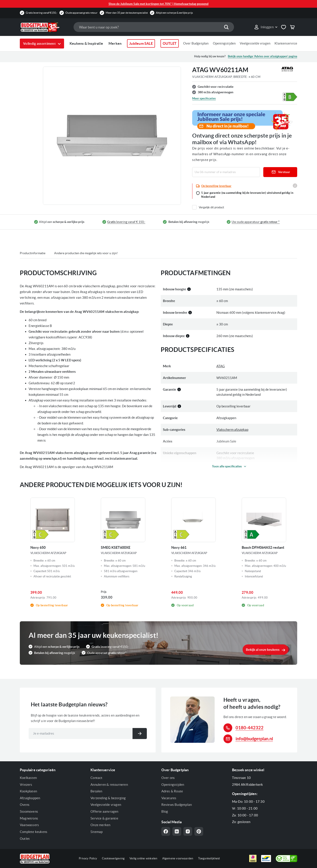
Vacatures (169, 798)
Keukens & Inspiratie (86, 43)
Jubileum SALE (141, 43)
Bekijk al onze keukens (263, 650)
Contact (96, 778)
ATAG (221, 366)
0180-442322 (250, 728)
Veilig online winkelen (143, 858)
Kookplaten (28, 791)
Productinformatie (33, 253)
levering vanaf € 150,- (126, 222)
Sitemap (97, 832)
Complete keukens (34, 832)
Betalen (96, 791)
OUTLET (170, 43)
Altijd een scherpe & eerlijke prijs (174, 13)
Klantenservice (286, 43)
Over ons (168, 778)
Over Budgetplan (196, 43)
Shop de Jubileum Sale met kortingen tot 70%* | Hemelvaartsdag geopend (158, 4)
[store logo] (44, 27)
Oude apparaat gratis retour (81, 13)
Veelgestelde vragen (255, 43)
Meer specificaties (204, 98)
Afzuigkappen (30, 798)
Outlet (25, 839)
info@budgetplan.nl (254, 739)
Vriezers (26, 785)
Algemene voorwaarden (178, 858)
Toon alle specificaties (227, 466)
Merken (115, 43)
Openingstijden (224, 43)
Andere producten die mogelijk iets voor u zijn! (86, 253)
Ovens (25, 805)
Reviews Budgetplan (177, 805)
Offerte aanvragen (104, 811)
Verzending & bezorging (108, 798)
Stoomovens (29, 811)
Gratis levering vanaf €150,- (41, 13)
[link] (266, 27)
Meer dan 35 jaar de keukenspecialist (127, 13)
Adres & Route (172, 791)
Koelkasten (28, 778)
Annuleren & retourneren (109, 785)
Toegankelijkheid (209, 858)
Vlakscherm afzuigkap (232, 430)
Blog (165, 811)
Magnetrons (29, 818)
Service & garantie (104, 818)
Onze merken (100, 825)
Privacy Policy (88, 858)
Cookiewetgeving (113, 858)
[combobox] (154, 27)
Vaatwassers (29, 825)
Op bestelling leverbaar (216, 186)
